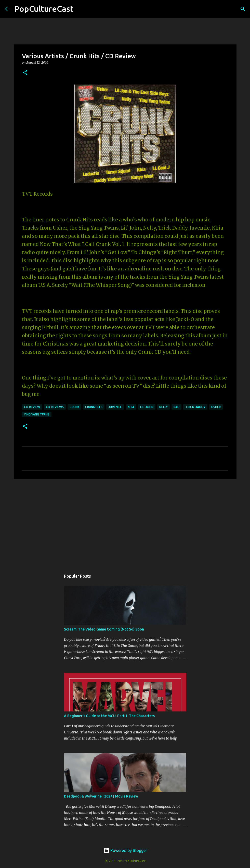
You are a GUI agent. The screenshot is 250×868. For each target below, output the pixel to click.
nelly (163, 407)
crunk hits (94, 407)
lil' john (147, 407)
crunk (74, 407)
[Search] (81, 9)
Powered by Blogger (125, 850)
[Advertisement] (125, 522)
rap (176, 407)
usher (216, 407)
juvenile (115, 407)
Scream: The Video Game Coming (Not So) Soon (104, 629)
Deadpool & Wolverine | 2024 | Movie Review (101, 796)
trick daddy (195, 407)
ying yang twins (37, 414)
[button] (25, 73)
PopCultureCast (44, 9)
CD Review (32, 407)
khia (131, 407)
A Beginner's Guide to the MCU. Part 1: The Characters (109, 716)
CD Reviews (55, 407)
